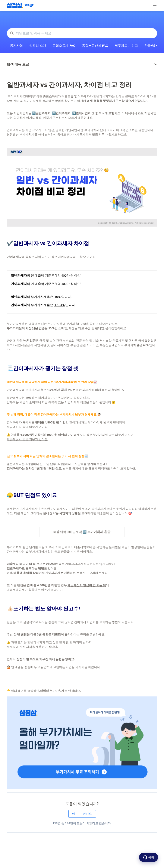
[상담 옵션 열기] (149, 857)
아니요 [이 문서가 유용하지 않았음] (87, 814)
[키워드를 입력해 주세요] (82, 33)
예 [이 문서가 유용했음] (74, 814)
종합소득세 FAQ (64, 45)
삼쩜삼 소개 (38, 45)
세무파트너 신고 (126, 45)
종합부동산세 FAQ (95, 45)
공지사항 (16, 45)
